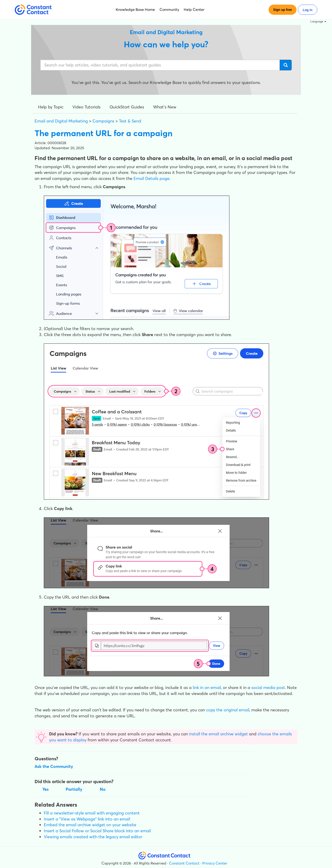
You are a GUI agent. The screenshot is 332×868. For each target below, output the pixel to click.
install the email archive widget (218, 734)
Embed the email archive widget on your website (90, 825)
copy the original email (228, 710)
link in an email (207, 688)
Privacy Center (215, 863)
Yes (46, 789)
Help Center (194, 9)
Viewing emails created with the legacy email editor (93, 837)
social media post (268, 688)
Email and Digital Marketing (61, 121)
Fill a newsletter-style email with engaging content (92, 813)
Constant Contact (184, 863)
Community (169, 9)
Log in (308, 10)
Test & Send (130, 121)
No (103, 789)
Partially (74, 789)
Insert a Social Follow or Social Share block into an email (97, 831)
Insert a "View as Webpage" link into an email (87, 819)
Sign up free (283, 10)
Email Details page (151, 178)
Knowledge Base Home (135, 9)
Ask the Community (54, 766)
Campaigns (103, 121)
